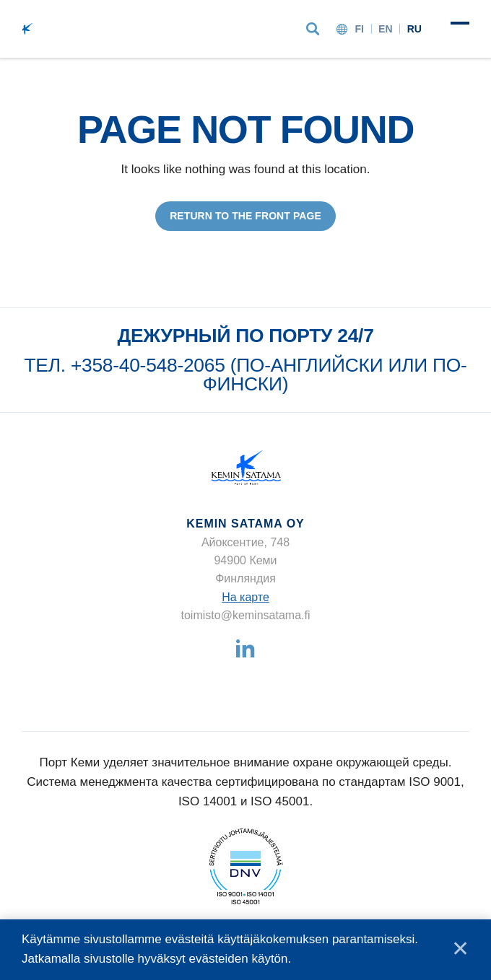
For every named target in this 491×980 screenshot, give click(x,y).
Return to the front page (245, 216)
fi (359, 29)
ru (414, 29)
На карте (245, 597)
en (386, 29)
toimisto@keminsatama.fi (246, 615)
